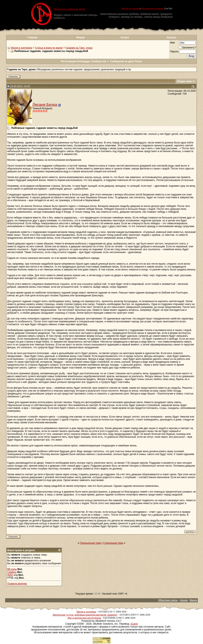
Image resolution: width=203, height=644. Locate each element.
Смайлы (12, 572)
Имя (172, 43)
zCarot (134, 624)
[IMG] (10, 575)
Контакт (172, 38)
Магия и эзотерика (22, 48)
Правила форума (17, 584)
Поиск (139, 61)
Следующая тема (113, 543)
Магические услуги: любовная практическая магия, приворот (85, 615)
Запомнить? (187, 48)
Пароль (174, 52)
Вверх (194, 600)
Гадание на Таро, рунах (79, 48)
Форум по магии (130, 8)
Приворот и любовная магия (70, 9)
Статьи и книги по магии (49, 48)
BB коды (12, 569)
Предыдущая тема (91, 543)
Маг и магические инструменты (84, 618)
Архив (184, 600)
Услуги (125, 38)
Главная (32, 38)
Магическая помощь (152, 8)
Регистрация (68, 61)
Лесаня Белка (45, 105)
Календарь (84, 61)
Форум (80, 38)
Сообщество (100, 61)
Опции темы (185, 81)
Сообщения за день (122, 61)
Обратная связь (168, 600)
